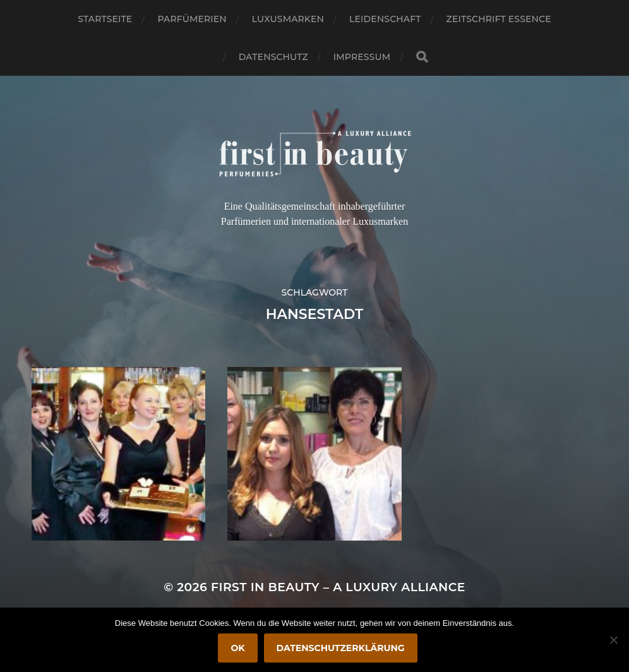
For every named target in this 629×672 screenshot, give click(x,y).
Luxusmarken (288, 19)
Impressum (362, 57)
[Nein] (613, 640)
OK (237, 648)
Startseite (105, 19)
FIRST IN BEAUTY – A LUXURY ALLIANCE (338, 587)
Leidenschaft (385, 19)
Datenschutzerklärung (341, 648)
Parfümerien (192, 19)
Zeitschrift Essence (499, 19)
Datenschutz (273, 57)
